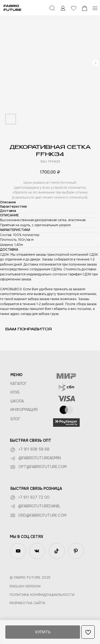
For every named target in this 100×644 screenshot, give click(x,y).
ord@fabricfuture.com (42, 515)
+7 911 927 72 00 (34, 497)
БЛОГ (16, 419)
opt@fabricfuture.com (43, 467)
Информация (24, 410)
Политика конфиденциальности (42, 595)
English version (25, 586)
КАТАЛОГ (19, 384)
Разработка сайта (27, 603)
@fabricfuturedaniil (39, 506)
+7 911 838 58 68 (34, 449)
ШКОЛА (17, 401)
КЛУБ (15, 392)
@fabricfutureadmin (40, 458)
